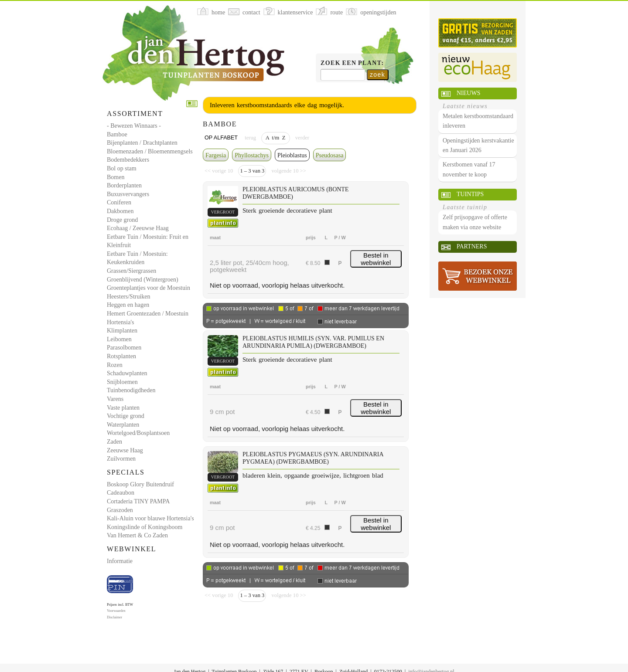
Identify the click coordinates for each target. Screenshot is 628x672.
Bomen (116, 177)
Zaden (114, 442)
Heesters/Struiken (129, 297)
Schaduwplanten (127, 373)
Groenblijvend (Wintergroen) (143, 280)
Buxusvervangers (128, 194)
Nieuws (468, 93)
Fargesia (216, 155)
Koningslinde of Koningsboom (145, 527)
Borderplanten (124, 185)
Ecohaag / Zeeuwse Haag (138, 228)
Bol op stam (122, 168)
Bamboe (117, 134)
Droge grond (122, 220)
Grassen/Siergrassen (131, 271)
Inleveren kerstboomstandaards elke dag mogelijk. (277, 105)
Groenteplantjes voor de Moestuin (148, 288)
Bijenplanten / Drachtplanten (142, 143)
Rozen (115, 365)
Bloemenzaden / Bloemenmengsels (150, 151)
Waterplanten (123, 425)
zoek (377, 75)
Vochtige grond (126, 416)
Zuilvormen (121, 459)
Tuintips (470, 194)
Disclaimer (114, 617)
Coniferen (119, 202)
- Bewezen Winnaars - (134, 126)
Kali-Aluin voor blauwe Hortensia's (150, 518)
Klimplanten (122, 331)
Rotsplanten (121, 356)
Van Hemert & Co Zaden (137, 535)
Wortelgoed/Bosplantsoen (138, 433)
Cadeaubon (121, 493)
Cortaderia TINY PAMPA (138, 501)
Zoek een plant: (352, 63)
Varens (115, 399)
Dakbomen (120, 211)
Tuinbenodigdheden (131, 390)
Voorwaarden (116, 611)
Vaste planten (123, 408)
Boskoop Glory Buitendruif (140, 484)
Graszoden (120, 510)
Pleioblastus (292, 155)
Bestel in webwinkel (376, 259)
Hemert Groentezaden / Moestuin (148, 314)
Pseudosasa (330, 155)
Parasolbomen (124, 348)
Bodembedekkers (128, 160)
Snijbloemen (122, 382)
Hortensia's (120, 322)
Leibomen (119, 339)
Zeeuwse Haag (125, 450)
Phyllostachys (252, 155)
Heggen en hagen (128, 305)
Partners (472, 246)
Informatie (120, 561)
